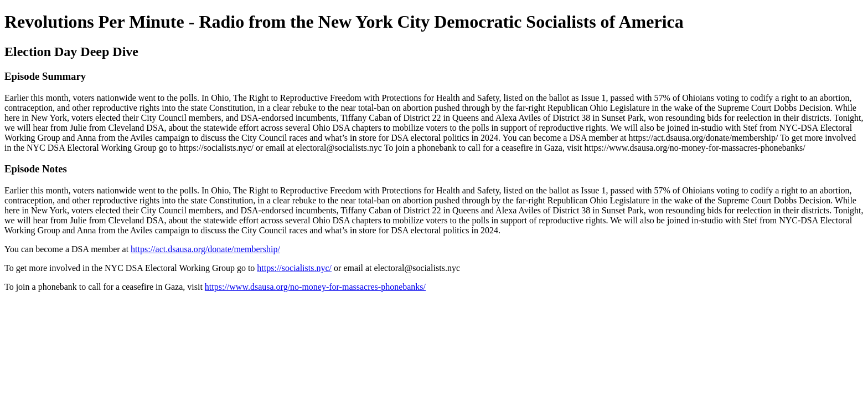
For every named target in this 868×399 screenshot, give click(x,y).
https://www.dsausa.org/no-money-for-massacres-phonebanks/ (315, 287)
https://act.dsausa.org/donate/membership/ (205, 249)
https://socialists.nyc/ (294, 268)
